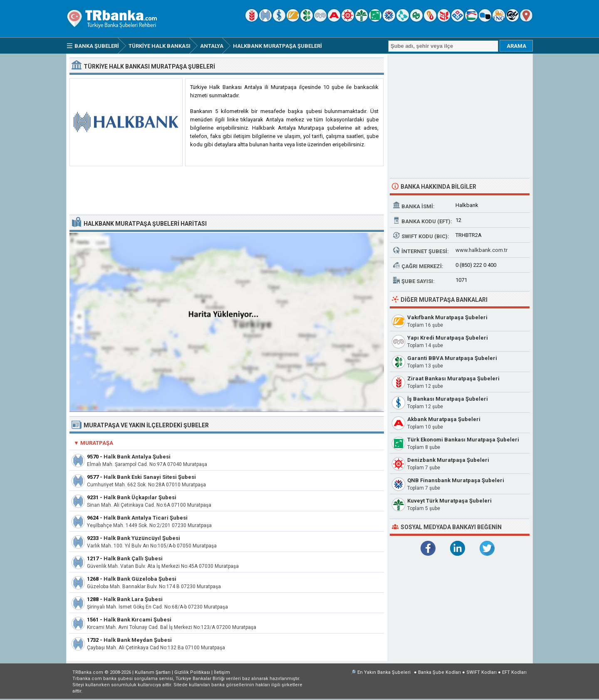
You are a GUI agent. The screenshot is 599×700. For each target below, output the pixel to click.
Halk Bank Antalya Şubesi (137, 457)
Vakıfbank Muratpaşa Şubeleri (447, 317)
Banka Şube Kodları (439, 672)
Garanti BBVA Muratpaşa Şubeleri (452, 358)
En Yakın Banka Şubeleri (384, 672)
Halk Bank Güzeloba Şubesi (140, 579)
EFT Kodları (514, 672)
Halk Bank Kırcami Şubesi (137, 620)
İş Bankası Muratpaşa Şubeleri (448, 399)
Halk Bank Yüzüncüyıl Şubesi (142, 538)
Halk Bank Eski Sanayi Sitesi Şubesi (150, 477)
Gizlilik (192, 672)
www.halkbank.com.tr (481, 250)
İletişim (222, 672)
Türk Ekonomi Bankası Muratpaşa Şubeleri (463, 440)
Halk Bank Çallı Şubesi (133, 558)
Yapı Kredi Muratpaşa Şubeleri (448, 338)
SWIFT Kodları (481, 672)
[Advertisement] (227, 191)
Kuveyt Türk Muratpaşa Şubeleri (449, 501)
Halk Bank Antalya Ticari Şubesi (146, 518)
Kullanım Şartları (153, 672)
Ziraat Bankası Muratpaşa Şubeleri (453, 378)
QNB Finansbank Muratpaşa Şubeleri (456, 480)
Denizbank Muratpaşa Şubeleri (448, 460)
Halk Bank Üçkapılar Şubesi (140, 497)
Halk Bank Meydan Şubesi (138, 640)
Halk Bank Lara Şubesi (133, 599)
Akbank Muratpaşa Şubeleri (444, 419)
